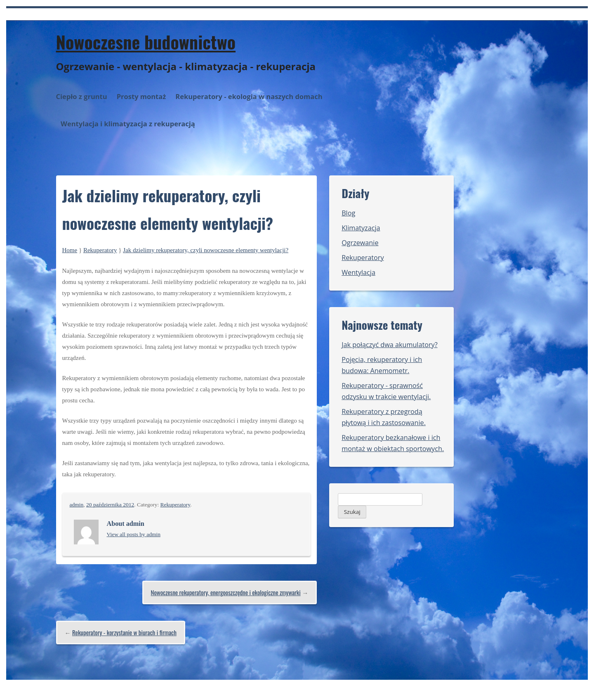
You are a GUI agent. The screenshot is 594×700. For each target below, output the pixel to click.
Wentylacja (358, 272)
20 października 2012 (110, 505)
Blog (348, 213)
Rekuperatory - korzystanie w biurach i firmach (124, 632)
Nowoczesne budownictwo (146, 42)
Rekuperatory (100, 250)
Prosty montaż (141, 96)
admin (77, 505)
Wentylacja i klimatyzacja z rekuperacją (128, 124)
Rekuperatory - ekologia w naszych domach (249, 96)
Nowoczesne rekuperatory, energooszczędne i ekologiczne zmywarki (226, 592)
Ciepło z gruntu (82, 96)
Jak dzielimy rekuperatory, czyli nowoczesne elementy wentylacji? (206, 250)
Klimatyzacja (361, 228)
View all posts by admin (134, 534)
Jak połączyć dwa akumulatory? (389, 345)
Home (70, 250)
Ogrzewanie (360, 243)
